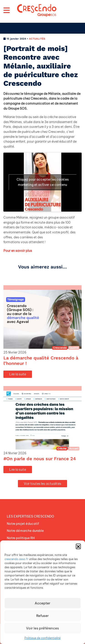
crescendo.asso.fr (16, 559)
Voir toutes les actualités (42, 484)
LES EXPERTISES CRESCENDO (30, 516)
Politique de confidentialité (42, 638)
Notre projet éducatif (23, 524)
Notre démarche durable (25, 531)
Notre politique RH (21, 538)
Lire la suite (18, 374)
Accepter (42, 603)
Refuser (42, 616)
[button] (78, 546)
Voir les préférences (42, 628)
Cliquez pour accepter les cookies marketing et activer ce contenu (43, 182)
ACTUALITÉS (37, 39)
